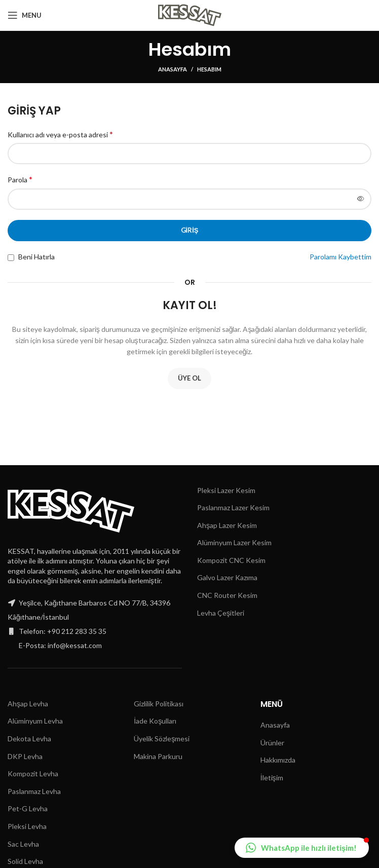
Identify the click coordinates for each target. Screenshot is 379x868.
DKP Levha (25, 756)
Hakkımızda (278, 760)
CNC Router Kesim (227, 595)
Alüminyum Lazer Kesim (234, 542)
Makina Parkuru (158, 756)
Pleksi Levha (27, 826)
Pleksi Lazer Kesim (226, 490)
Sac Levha (23, 844)
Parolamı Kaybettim (340, 257)
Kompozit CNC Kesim (231, 560)
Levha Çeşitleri (221, 613)
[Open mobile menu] (25, 15)
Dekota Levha (29, 739)
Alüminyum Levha (35, 721)
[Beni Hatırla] (11, 258)
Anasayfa (173, 69)
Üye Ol (189, 378)
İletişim (272, 778)
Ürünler (272, 743)
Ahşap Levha (28, 704)
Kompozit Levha (33, 773)
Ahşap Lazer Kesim (227, 525)
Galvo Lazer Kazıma (227, 577)
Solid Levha (25, 861)
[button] (302, 848)
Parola (20, 179)
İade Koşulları (155, 721)
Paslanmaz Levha (34, 791)
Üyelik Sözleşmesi (162, 739)
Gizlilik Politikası (159, 704)
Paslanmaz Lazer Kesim (233, 507)
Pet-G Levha (28, 808)
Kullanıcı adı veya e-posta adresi (60, 134)
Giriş (190, 230)
